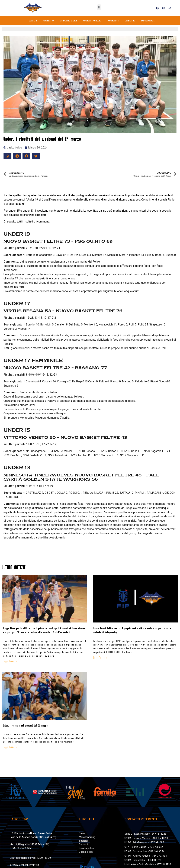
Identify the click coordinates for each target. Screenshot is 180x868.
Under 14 (113, 21)
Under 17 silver (93, 21)
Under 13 (130, 21)
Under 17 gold (69, 21)
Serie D (33, 21)
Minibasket (148, 21)
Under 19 (49, 21)
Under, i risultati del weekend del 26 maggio (25, 726)
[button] (99, 7)
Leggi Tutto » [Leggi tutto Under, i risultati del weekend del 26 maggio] (10, 748)
